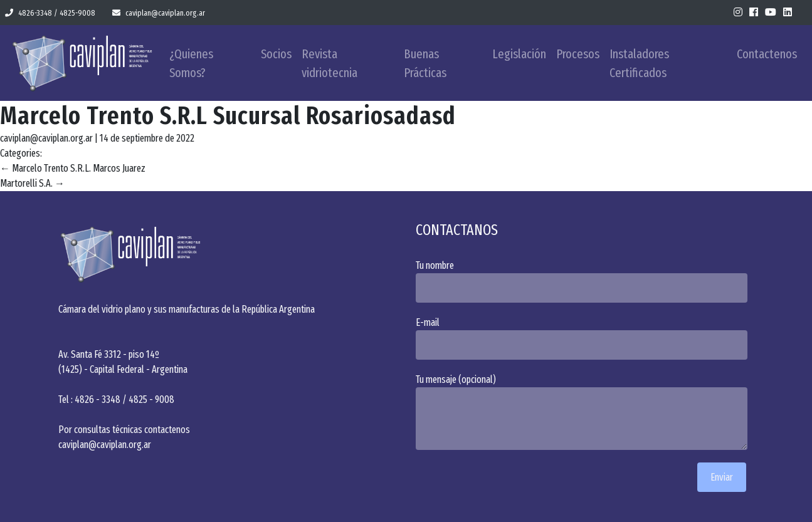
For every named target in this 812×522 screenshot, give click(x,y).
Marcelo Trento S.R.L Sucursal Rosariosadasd (228, 116)
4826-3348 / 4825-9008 (50, 13)
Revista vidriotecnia (330, 63)
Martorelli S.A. (32, 183)
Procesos (578, 54)
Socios (276, 54)
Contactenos (767, 54)
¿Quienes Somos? (191, 63)
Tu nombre (585, 281)
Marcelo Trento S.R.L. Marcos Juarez (73, 168)
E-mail (585, 338)
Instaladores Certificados (639, 63)
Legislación (519, 54)
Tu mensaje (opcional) (585, 412)
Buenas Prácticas (425, 63)
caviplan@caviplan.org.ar (159, 13)
